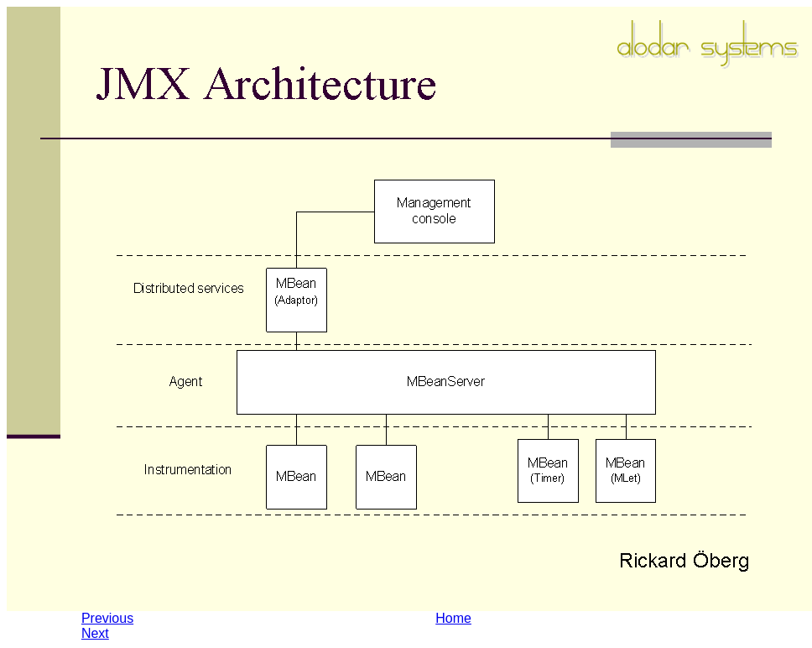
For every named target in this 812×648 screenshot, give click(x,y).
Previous (107, 618)
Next (95, 633)
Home (453, 618)
